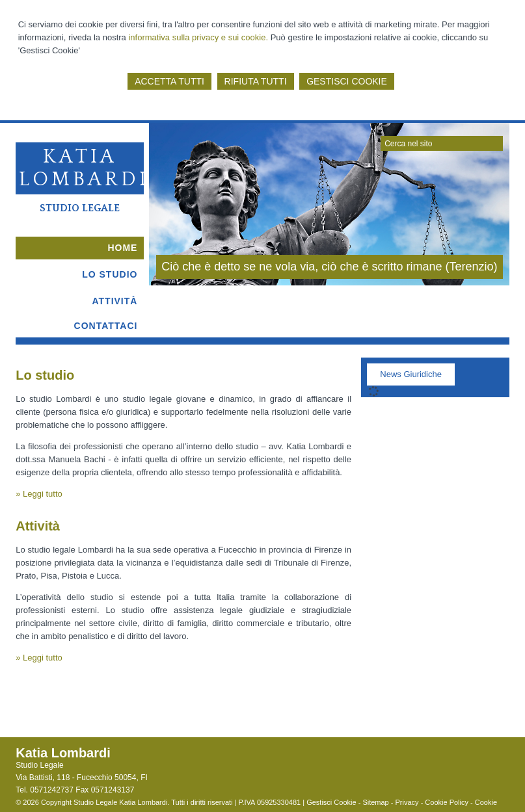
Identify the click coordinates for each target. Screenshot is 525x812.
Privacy (407, 802)
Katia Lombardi (84, 168)
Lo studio (45, 375)
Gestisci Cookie (331, 802)
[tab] (411, 377)
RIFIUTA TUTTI (256, 81)
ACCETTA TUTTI (169, 81)
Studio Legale (80, 208)
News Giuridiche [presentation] (411, 374)
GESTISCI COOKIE (347, 81)
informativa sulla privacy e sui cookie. (198, 37)
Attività (38, 526)
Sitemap (375, 802)
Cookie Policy (447, 802)
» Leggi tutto (39, 494)
